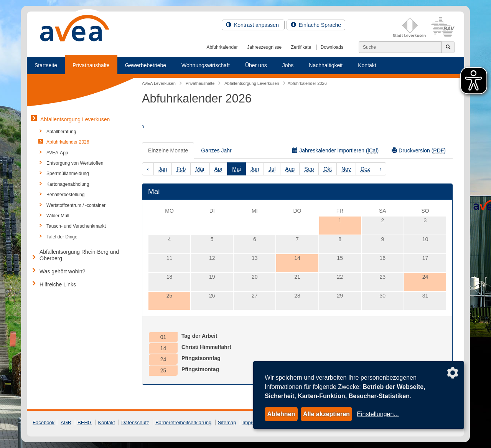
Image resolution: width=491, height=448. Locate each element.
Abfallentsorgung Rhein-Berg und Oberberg (79, 255)
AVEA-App (57, 153)
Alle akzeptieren (326, 414)
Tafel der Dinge (62, 237)
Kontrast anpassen (253, 25)
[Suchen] (400, 47)
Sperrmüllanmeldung (68, 174)
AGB (66, 422)
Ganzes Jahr (216, 150)
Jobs (288, 65)
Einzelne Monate (168, 150)
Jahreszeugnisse (264, 47)
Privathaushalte (91, 65)
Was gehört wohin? (62, 271)
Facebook (44, 422)
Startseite (46, 65)
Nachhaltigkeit (326, 65)
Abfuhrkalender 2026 (68, 142)
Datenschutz (135, 422)
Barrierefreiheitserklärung (183, 422)
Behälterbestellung (65, 195)
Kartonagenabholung (68, 184)
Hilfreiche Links (58, 284)
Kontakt (367, 65)
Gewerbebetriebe (146, 65)
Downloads (332, 47)
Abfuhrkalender (222, 47)
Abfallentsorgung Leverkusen (75, 119)
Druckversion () (419, 151)
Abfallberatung (61, 132)
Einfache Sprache (316, 25)
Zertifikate (301, 47)
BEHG (85, 422)
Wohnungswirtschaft (206, 65)
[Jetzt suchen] (448, 47)
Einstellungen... (378, 414)
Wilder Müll (58, 216)
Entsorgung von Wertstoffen (75, 163)
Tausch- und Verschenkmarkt (76, 226)
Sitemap (227, 422)
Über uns (256, 65)
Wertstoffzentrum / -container (76, 205)
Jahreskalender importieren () (335, 151)
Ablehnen (281, 414)
